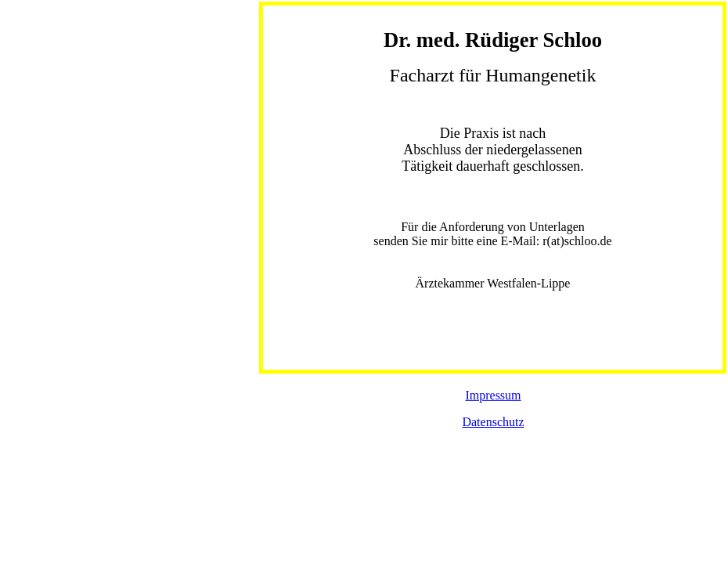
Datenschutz (493, 422)
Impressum (493, 395)
